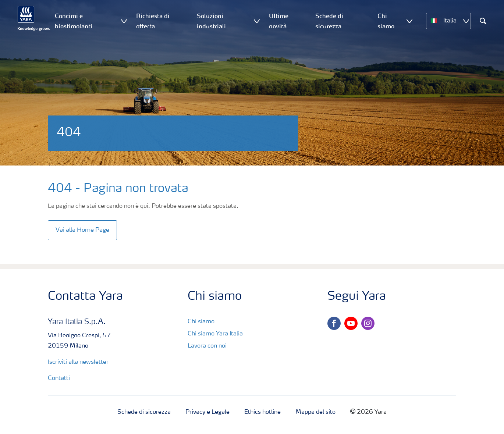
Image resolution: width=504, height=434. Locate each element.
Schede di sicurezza (144, 412)
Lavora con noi (207, 346)
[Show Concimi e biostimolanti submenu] (124, 21)
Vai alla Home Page (82, 230)
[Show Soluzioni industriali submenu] (257, 21)
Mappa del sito (315, 412)
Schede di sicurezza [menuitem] (329, 21)
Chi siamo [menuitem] (386, 21)
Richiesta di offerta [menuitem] (153, 21)
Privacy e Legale (207, 412)
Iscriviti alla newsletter (78, 362)
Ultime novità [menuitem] (279, 21)
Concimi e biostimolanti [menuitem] (74, 21)
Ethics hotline (262, 412)
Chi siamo (201, 322)
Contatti (60, 378)
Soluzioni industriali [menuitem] (211, 21)
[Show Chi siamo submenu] (409, 21)
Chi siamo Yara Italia (215, 334)
